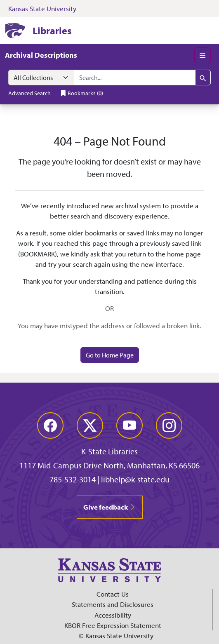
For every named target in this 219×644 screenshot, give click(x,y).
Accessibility (113, 615)
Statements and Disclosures (113, 604)
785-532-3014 (73, 479)
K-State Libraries (109, 451)
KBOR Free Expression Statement (113, 625)
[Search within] (41, 78)
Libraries (52, 31)
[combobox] (135, 78)
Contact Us (113, 594)
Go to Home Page (110, 355)
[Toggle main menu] (203, 55)
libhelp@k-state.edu (135, 479)
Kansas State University (42, 8)
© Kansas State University (116, 636)
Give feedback (110, 507)
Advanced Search (29, 93)
